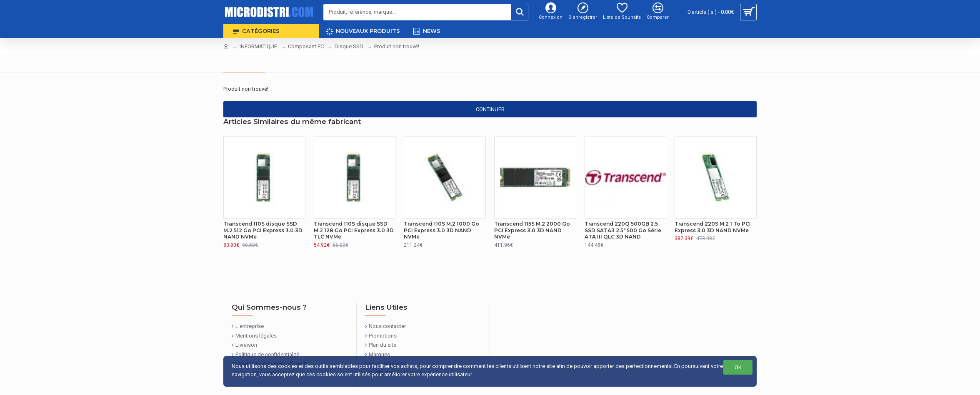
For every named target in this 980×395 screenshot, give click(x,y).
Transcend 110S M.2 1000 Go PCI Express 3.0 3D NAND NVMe (441, 230)
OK (738, 367)
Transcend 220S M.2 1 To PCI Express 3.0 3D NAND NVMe (713, 227)
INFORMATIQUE (258, 46)
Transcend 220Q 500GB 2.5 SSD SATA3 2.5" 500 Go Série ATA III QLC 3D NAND (623, 230)
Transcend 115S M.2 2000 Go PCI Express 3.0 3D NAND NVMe (532, 230)
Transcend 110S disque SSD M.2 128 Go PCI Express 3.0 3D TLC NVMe (354, 230)
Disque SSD (349, 46)
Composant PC (306, 46)
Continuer (490, 109)
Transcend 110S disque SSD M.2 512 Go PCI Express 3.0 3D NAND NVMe (263, 230)
